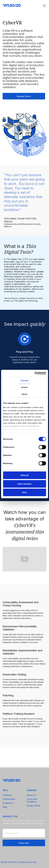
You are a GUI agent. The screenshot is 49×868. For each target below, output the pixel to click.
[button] (44, 6)
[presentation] (22, 843)
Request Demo (24, 96)
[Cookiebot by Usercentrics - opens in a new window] (35, 373)
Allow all (24, 475)
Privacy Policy (34, 806)
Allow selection (24, 484)
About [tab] (25, 394)
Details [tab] (25, 387)
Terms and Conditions (32, 800)
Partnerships (9, 799)
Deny (24, 492)
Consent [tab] (24, 380)
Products (7, 795)
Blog (5, 807)
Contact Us (8, 803)
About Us (31, 795)
